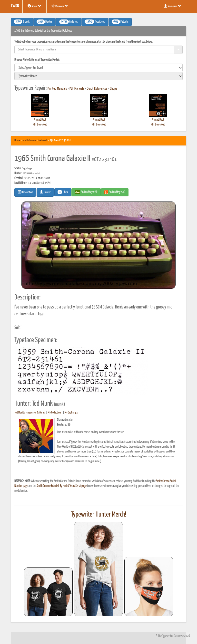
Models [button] (44, 22)
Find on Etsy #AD (115, 192)
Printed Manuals (57, 89)
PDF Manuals (77, 89)
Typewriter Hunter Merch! (99, 515)
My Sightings (71, 413)
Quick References (97, 89)
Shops (114, 89)
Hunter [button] (45, 192)
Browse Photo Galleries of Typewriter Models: (37, 60)
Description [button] (25, 192)
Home (17, 140)
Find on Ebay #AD (86, 192)
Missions (60, 6)
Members (172, 6)
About (34, 6)
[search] (98, 68)
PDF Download (40, 125)
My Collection (54, 413)
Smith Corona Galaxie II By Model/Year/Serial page (62, 486)
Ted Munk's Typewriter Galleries (30, 413)
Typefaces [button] (95, 22)
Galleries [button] (69, 22)
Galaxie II (43, 140)
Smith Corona (29, 140)
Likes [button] (63, 192)
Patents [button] (120, 22)
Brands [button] (22, 22)
